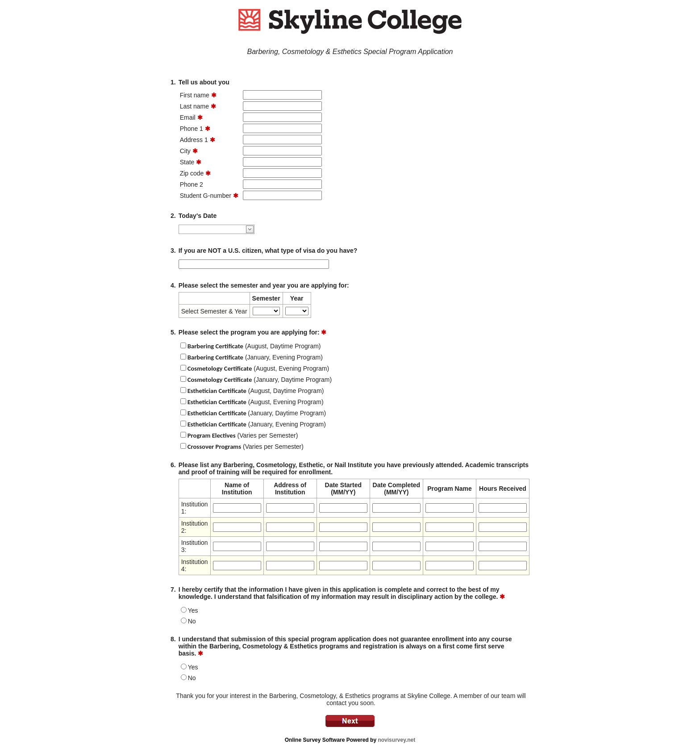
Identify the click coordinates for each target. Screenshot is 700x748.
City (185, 151)
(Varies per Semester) (243, 435)
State (187, 162)
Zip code (192, 173)
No (192, 621)
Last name (194, 106)
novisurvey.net (396, 740)
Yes (193, 610)
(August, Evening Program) (258, 368)
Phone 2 (192, 184)
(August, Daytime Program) (254, 346)
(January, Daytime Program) (260, 380)
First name (195, 95)
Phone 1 (192, 129)
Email (188, 117)
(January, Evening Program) (255, 357)
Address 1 (194, 140)
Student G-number (206, 196)
